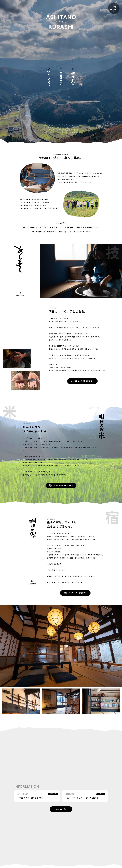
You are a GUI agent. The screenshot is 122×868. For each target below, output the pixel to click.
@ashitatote (20, 294)
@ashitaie (33, 582)
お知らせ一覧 (61, 809)
